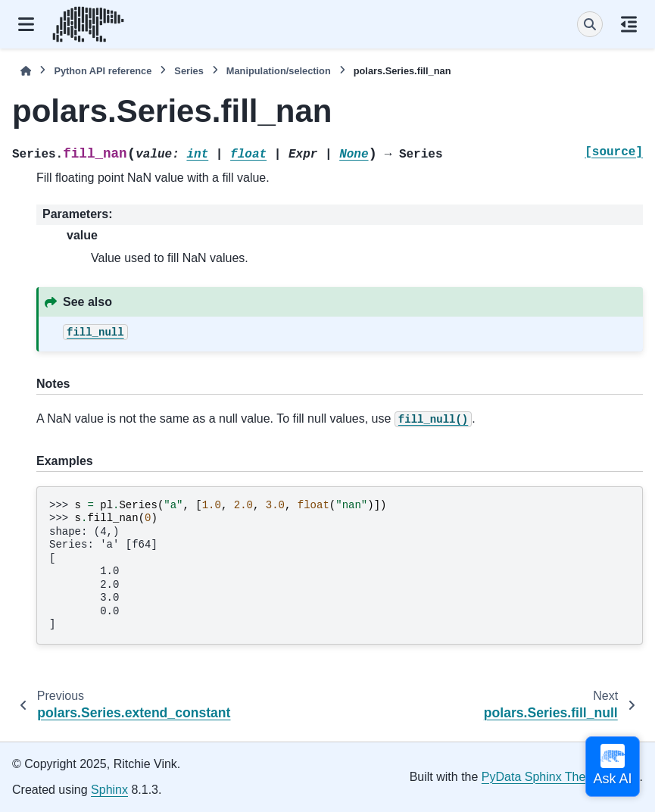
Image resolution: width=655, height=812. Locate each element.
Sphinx (109, 790)
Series (189, 71)
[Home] (26, 71)
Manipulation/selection (279, 71)
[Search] (590, 24)
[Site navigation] (26, 24)
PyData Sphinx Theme (542, 777)
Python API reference (103, 71)
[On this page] (629, 24)
